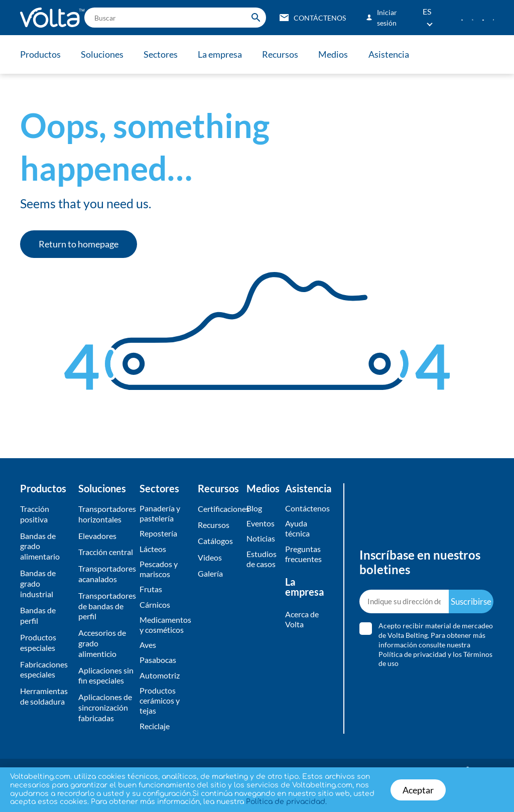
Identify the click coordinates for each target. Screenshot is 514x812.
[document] (257, 406)
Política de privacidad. (286, 802)
